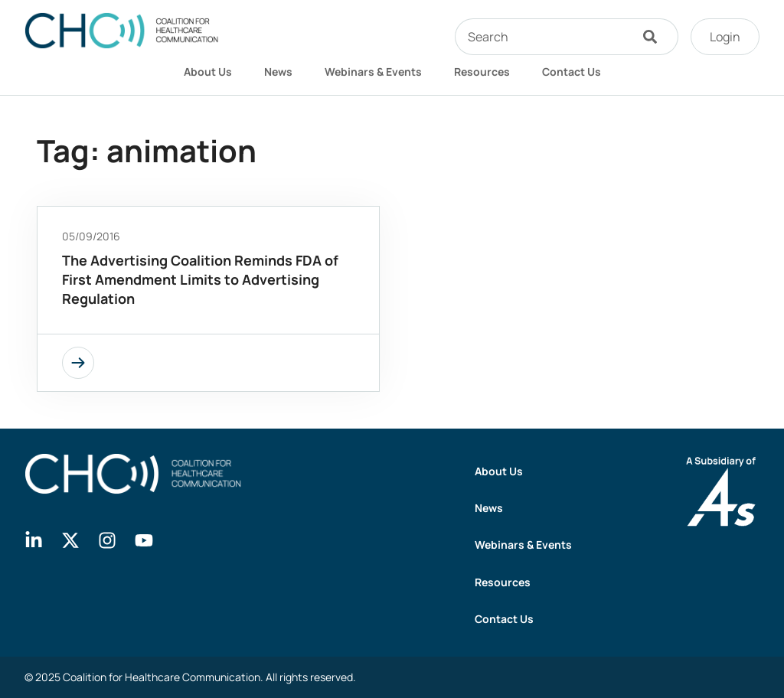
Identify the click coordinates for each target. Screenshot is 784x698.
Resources (482, 72)
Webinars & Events (373, 72)
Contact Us (572, 72)
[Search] (654, 37)
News (278, 72)
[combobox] (542, 37)
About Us (208, 72)
